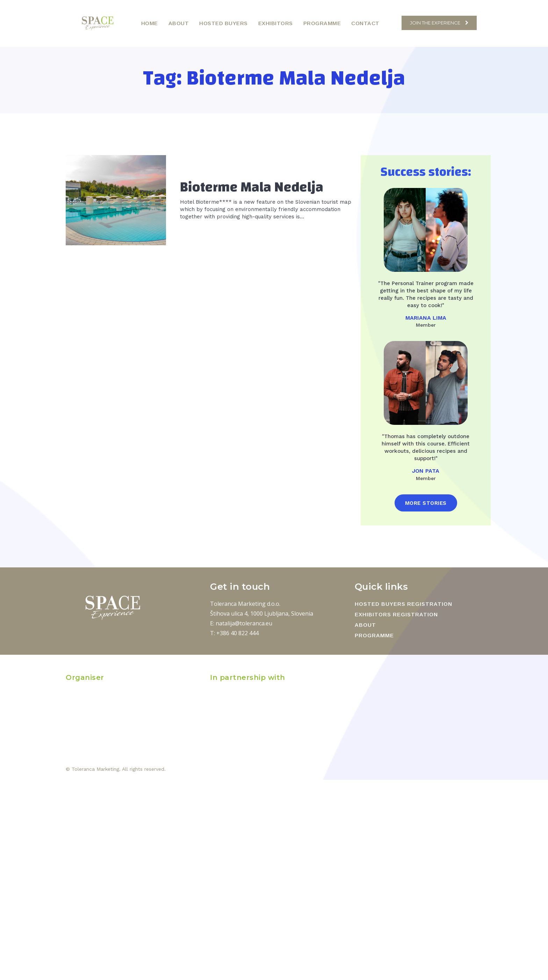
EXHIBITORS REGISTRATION (396, 614)
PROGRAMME (374, 635)
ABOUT (365, 625)
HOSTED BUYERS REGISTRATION (403, 604)
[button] (393, 23)
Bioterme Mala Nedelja (252, 187)
